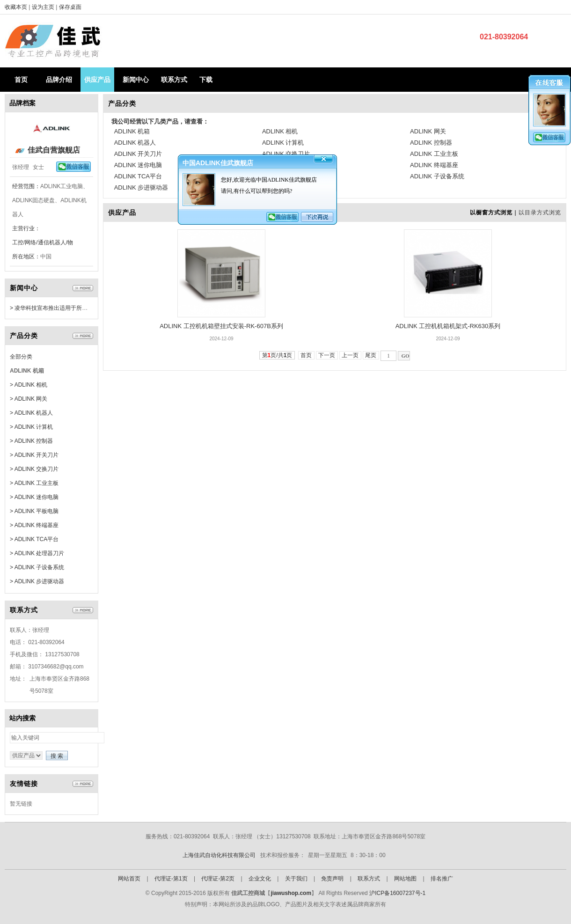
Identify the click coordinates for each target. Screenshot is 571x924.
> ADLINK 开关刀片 (34, 455)
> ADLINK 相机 (29, 385)
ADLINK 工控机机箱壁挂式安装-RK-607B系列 (221, 326)
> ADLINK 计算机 (31, 427)
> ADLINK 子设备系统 (37, 567)
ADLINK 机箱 (132, 131)
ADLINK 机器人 (135, 143)
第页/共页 (277, 355)
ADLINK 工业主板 (434, 154)
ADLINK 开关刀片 (138, 154)
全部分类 (21, 357)
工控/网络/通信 (31, 242)
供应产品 (97, 80)
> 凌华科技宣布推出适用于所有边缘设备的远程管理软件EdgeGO (91, 308)
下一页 (327, 355)
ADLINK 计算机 (283, 143)
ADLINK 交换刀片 (286, 154)
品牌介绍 (59, 80)
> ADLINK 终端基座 (34, 525)
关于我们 (296, 879)
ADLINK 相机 (280, 131)
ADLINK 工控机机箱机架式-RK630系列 (448, 326)
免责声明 (332, 879)
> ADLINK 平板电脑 (34, 511)
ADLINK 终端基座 (434, 165)
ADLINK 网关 (428, 131)
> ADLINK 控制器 (31, 441)
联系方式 (174, 80)
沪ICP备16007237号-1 (397, 893)
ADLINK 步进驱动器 (141, 187)
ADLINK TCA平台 (138, 176)
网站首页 (129, 879)
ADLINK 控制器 (431, 143)
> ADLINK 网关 (29, 399)
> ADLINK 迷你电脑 (34, 497)
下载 (206, 80)
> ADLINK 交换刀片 (34, 469)
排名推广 (442, 879)
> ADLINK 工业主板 (34, 483)
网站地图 (405, 879)
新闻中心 (136, 80)
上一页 (350, 355)
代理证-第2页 (218, 879)
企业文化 (260, 879)
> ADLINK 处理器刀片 (37, 553)
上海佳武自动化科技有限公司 (219, 855)
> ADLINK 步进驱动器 (37, 581)
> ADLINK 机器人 (31, 413)
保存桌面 (70, 7)
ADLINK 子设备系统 (437, 176)
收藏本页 (16, 7)
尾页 (371, 355)
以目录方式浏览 (540, 213)
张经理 (21, 167)
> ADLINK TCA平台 (34, 539)
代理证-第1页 (171, 879)
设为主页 (44, 7)
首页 (21, 80)
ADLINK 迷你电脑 (138, 165)
